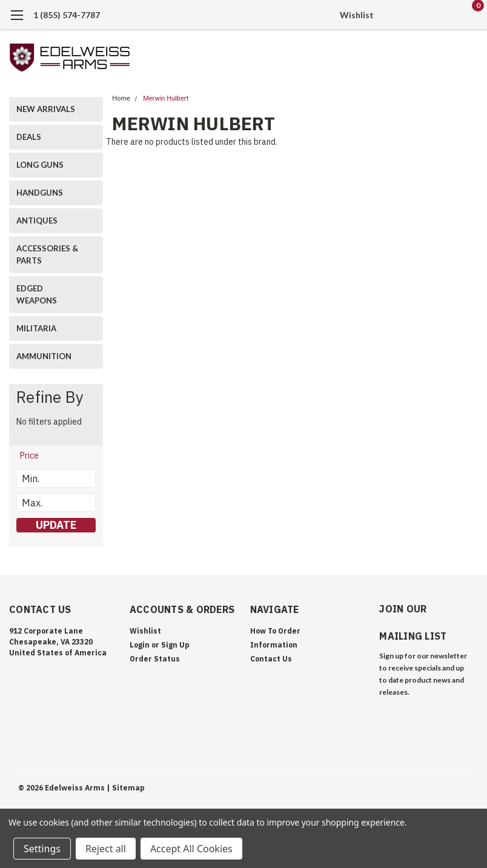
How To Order (275, 631)
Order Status (155, 659)
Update (56, 525)
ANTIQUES (37, 220)
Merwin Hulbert (166, 98)
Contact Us (271, 659)
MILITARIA (36, 328)
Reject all (106, 849)
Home (121, 98)
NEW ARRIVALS (46, 109)
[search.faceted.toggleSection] (35, 456)
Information (274, 645)
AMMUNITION (44, 356)
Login (140, 645)
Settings (42, 849)
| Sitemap (126, 786)
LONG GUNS (40, 165)
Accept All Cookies (191, 849)
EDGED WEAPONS (37, 294)
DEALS (29, 137)
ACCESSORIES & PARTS (47, 254)
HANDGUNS (40, 193)
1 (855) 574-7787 (67, 15)
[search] (407, 15)
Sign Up (175, 645)
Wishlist (357, 15)
